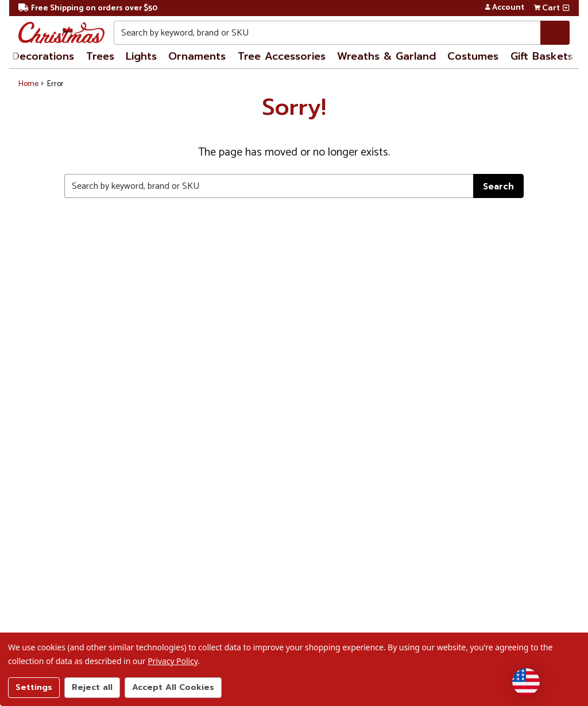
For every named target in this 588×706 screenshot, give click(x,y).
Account (504, 8)
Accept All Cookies (173, 687)
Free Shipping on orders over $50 (88, 8)
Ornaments (197, 56)
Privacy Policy (173, 661)
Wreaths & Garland (386, 56)
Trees (100, 56)
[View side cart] (566, 8)
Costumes (473, 56)
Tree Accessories (282, 56)
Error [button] (55, 84)
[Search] (555, 33)
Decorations (43, 56)
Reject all (92, 687)
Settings (34, 687)
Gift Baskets (542, 56)
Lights (141, 56)
